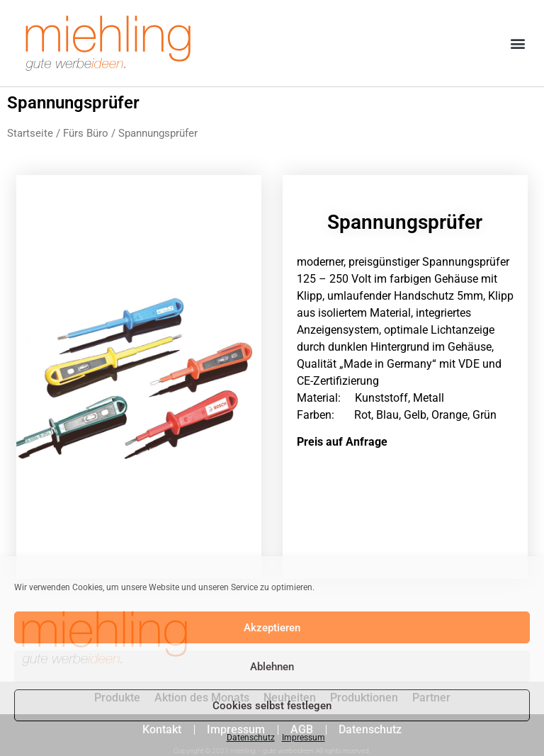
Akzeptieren (272, 628)
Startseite (30, 133)
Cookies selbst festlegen (272, 706)
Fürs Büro (86, 133)
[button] (518, 44)
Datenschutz (251, 738)
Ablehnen (272, 667)
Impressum (304, 738)
